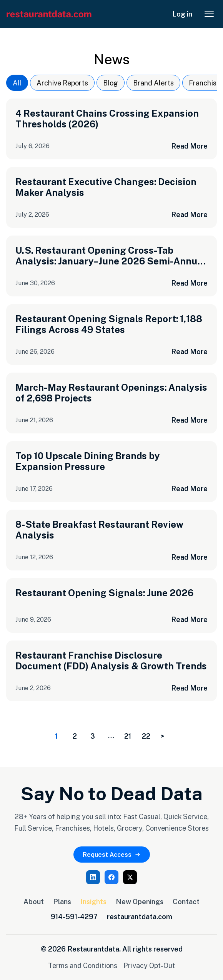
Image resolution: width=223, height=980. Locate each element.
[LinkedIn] (93, 877)
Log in (182, 14)
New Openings (140, 901)
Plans (62, 901)
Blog (111, 83)
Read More (189, 146)
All (17, 83)
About (34, 901)
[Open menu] (209, 14)
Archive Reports (62, 83)
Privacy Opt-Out (149, 965)
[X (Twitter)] (130, 877)
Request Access (112, 855)
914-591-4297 (74, 916)
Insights (93, 901)
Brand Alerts (153, 83)
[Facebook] (111, 877)
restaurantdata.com (140, 916)
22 (146, 736)
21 (128, 736)
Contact (186, 901)
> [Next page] (162, 736)
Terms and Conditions (83, 965)
